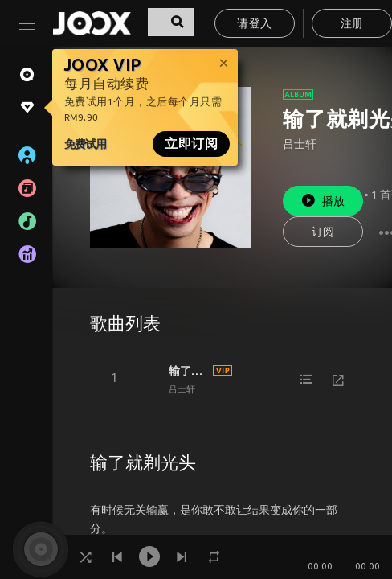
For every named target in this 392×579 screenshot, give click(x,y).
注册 (352, 25)
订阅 (323, 233)
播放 (323, 201)
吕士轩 (300, 145)
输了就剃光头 (188, 371)
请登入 (254, 25)
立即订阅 (191, 144)
